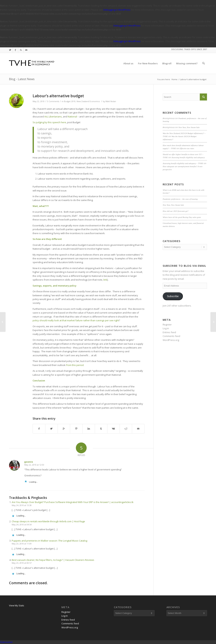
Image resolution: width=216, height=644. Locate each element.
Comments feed (171, 336)
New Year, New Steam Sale (189, 127)
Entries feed (169, 332)
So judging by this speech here (49, 122)
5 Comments (53, 101)
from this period (75, 365)
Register (167, 325)
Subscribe (173, 296)
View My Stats (17, 605)
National (72, 117)
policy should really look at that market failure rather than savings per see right (76, 320)
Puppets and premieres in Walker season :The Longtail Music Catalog (49, 541)
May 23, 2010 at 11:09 (22, 544)
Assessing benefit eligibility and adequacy (188, 157)
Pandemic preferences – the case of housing (180, 199)
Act (46, 117)
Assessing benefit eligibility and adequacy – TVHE (183, 163)
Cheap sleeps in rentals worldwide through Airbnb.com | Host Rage (48, 521)
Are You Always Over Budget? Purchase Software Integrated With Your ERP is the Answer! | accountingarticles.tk (73, 502)
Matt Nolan (111, 101)
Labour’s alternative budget (58, 96)
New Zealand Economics (88, 101)
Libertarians (55, 117)
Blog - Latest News (22, 79)
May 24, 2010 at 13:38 (22, 505)
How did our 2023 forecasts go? (175, 211)
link (105, 280)
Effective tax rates (187, 148)
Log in (166, 328)
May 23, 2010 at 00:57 (22, 563)
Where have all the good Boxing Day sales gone (182, 217)
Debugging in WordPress (117, 10)
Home (174, 79)
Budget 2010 (70, 101)
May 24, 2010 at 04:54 (22, 525)
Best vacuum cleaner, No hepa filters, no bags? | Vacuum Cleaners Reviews (53, 560)
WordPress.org (171, 340)
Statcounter (6, 642)
